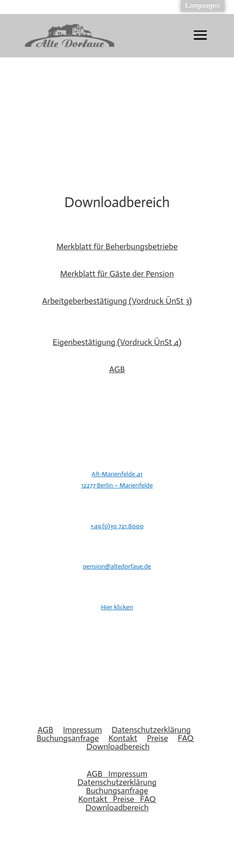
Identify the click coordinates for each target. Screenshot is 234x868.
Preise (157, 738)
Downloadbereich (118, 747)
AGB (117, 369)
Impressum (82, 730)
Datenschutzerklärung (151, 730)
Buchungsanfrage (68, 738)
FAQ (186, 738)
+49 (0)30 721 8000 (117, 526)
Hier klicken (117, 607)
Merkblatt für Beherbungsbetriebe (117, 247)
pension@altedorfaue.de (117, 566)
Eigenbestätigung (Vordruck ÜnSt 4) (117, 342)
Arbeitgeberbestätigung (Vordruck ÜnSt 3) (117, 301)
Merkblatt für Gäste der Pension (117, 274)
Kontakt (123, 738)
